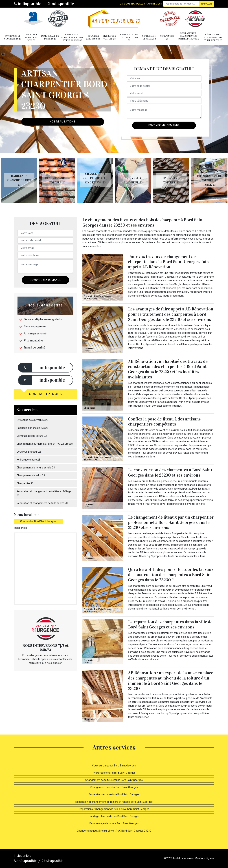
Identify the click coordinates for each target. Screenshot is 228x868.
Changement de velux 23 (149, 37)
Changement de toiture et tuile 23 (129, 37)
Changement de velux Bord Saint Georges (114, 787)
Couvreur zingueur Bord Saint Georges (114, 766)
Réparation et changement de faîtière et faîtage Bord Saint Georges (114, 802)
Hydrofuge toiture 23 (110, 37)
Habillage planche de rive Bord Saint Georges (114, 816)
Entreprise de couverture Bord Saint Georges (114, 794)
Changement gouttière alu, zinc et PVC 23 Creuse (72, 37)
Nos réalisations (63, 122)
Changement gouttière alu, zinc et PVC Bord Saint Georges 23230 (114, 831)
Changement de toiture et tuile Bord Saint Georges (114, 780)
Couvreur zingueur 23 (93, 37)
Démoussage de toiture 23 (50, 37)
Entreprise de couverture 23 (13, 37)
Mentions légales (204, 858)
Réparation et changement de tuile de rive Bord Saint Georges (114, 809)
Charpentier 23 (167, 37)
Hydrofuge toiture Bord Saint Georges (114, 773)
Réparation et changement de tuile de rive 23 (213, 37)
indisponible (28, 4)
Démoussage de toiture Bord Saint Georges (114, 823)
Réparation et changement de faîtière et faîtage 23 (188, 37)
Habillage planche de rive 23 (31, 37)
